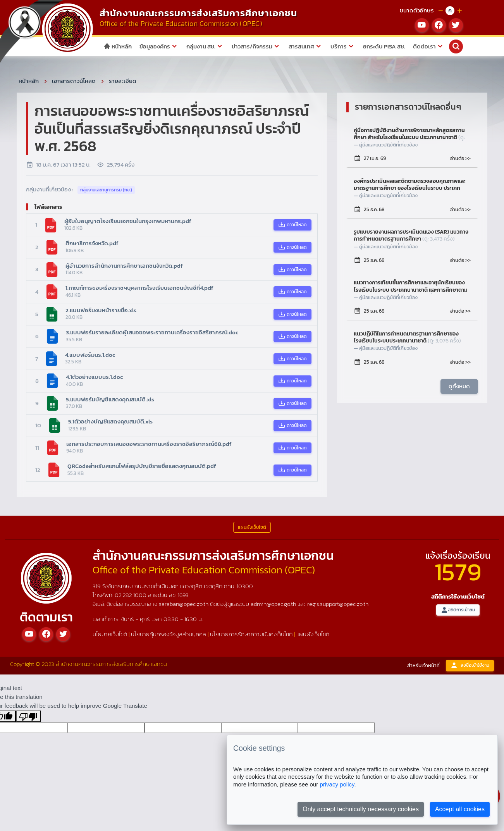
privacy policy (337, 784)
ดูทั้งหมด (459, 386)
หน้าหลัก (118, 46)
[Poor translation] (28, 716)
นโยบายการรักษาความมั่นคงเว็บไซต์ (251, 634)
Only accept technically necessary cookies (361, 809)
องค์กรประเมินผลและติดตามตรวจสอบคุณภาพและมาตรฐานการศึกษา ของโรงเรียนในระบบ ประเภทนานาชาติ (410, 185)
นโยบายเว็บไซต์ (110, 634)
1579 (458, 572)
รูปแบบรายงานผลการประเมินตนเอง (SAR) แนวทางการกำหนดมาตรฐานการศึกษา (411, 236)
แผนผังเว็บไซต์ (313, 634)
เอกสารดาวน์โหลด (74, 81)
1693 (183, 595)
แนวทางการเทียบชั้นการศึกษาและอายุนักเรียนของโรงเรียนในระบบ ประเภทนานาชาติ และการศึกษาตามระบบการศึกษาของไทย (411, 286)
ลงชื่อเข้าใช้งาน (470, 665)
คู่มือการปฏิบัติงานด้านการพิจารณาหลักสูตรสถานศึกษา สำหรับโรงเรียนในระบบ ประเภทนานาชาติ (409, 134)
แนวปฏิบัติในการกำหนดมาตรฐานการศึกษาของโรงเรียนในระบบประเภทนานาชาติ (407, 337)
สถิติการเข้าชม (458, 610)
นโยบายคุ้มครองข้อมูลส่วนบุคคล (169, 634)
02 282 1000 (131, 595)
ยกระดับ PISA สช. (384, 46)
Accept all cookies (460, 809)
